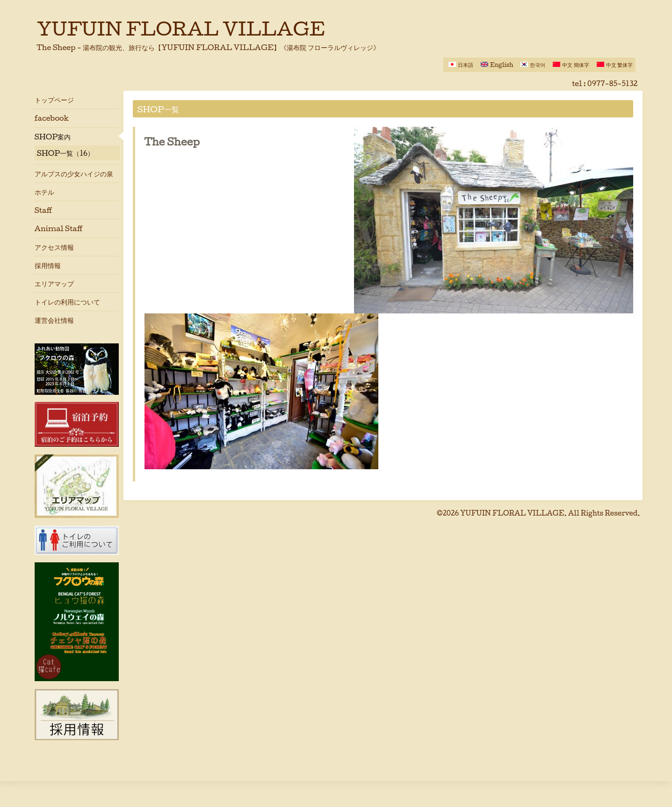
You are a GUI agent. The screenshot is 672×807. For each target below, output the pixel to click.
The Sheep (172, 142)
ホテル (44, 192)
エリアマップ (54, 284)
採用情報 (48, 265)
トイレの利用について (67, 302)
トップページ (54, 100)
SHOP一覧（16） (66, 153)
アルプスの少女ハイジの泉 (74, 174)
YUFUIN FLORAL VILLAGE (181, 29)
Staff (43, 210)
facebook (52, 118)
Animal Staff (59, 228)
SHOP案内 (53, 137)
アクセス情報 (54, 247)
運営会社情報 (54, 320)
